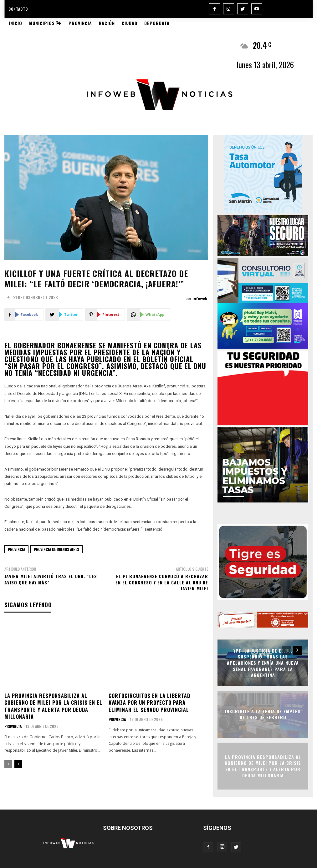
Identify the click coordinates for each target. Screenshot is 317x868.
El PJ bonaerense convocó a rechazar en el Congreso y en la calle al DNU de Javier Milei (162, 582)
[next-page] (18, 764)
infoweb (200, 298)
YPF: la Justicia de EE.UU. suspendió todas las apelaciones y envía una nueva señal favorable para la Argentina (263, 663)
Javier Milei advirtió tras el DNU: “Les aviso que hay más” (51, 579)
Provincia (13, 726)
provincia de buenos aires (56, 549)
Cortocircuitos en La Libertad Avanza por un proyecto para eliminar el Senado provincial (149, 703)
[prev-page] (8, 764)
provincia (16, 549)
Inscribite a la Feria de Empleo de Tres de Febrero (263, 714)
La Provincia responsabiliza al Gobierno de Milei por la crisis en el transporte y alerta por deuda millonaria (53, 706)
